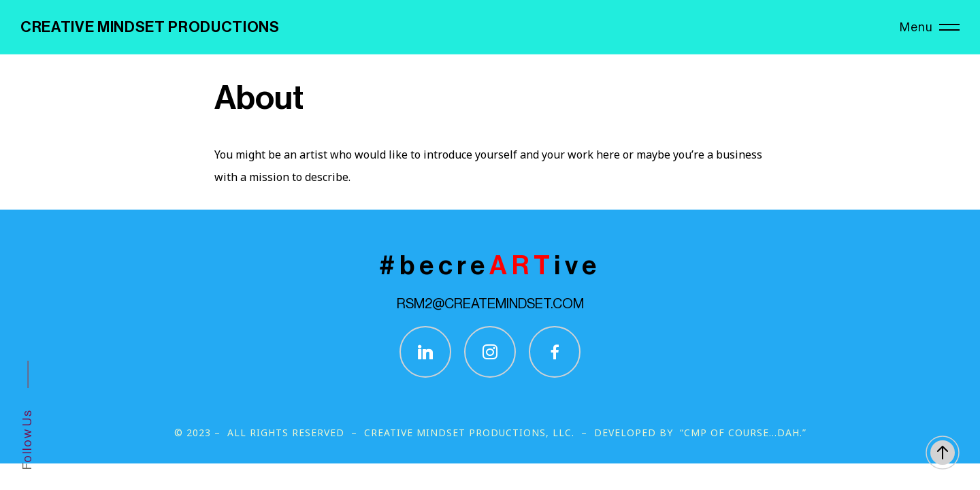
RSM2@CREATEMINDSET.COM (490, 304)
